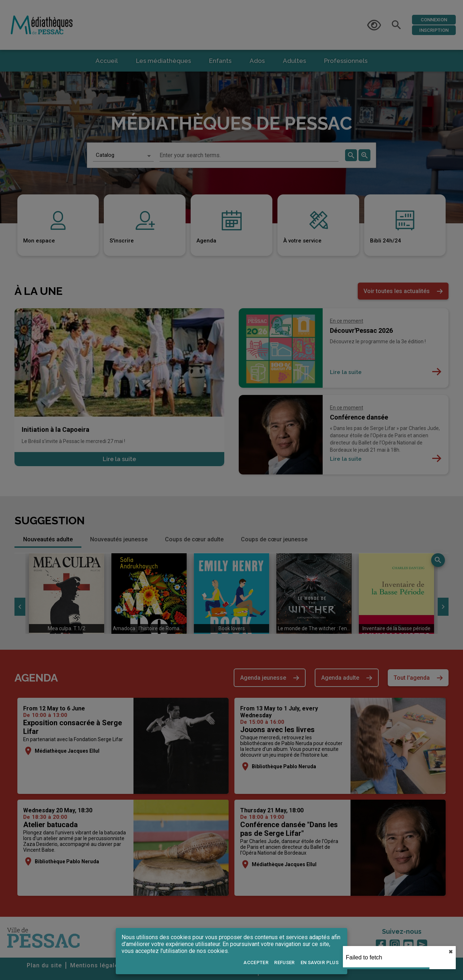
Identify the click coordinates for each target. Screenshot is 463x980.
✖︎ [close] (451, 952)
